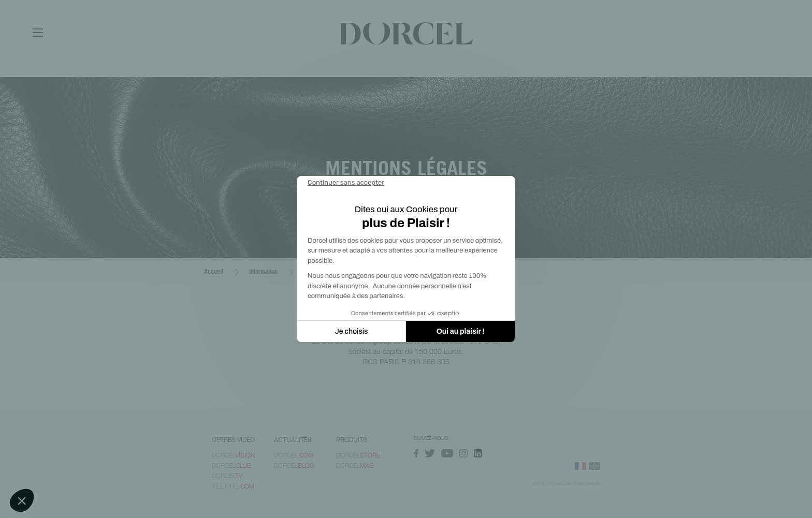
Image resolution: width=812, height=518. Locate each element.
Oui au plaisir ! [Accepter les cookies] (461, 331)
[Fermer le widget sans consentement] (346, 183)
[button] (22, 500)
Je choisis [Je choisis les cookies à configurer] (352, 331)
